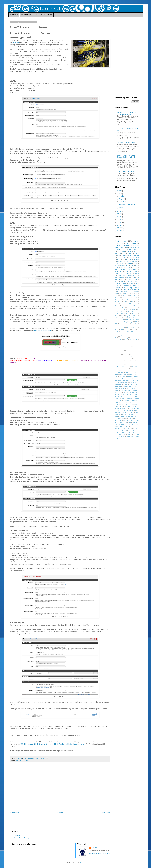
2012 (119, 231)
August (121, 199)
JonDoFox (119, 340)
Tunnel (117, 404)
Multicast (136, 259)
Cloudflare (134, 314)
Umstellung (118, 406)
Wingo (131, 288)
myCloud (130, 428)
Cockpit (117, 316)
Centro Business (121, 312)
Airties (129, 268)
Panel (127, 370)
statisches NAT (121, 436)
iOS (118, 251)
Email (118, 322)
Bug (136, 308)
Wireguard (120, 418)
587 (137, 294)
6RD (123, 251)
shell (138, 432)
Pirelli (130, 253)
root (129, 432)
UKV (132, 404)
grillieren (122, 424)
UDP (122, 404)
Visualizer (130, 410)
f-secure (135, 422)
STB (138, 380)
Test (116, 286)
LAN (136, 340)
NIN (138, 360)
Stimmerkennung (132, 388)
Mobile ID (125, 356)
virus (118, 438)
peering (119, 292)
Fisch (134, 326)
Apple (129, 251)
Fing (116, 326)
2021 (119, 194)
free (116, 424)
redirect (117, 432)
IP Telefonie (128, 271)
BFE (129, 302)
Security (129, 282)
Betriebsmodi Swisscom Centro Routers (128, 129)
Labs (120, 342)
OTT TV (128, 366)
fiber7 (17, 760)
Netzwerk (120, 261)
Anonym (125, 298)
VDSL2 (135, 406)
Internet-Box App (135, 338)
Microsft (126, 354)
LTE (116, 342)
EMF (127, 320)
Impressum (18, 835)
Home (134, 330)
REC (116, 376)
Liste (136, 342)
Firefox (121, 326)
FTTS (116, 324)
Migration (118, 356)
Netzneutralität (119, 364)
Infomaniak (129, 336)
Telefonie (118, 402)
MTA (126, 346)
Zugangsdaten (120, 266)
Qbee (117, 374)
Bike (130, 304)
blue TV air (126, 420)
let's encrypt (134, 426)
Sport (136, 386)
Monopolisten (119, 358)
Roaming (120, 378)
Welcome (122, 416)
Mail (121, 274)
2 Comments (40, 758)
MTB (130, 346)
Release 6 (136, 376)
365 (136, 266)
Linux (131, 342)
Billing (136, 304)
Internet (129, 259)
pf (130, 430)
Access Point (134, 296)
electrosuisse (124, 422)
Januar (121, 208)
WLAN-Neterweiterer (127, 414)
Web (116, 416)
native (136, 428)
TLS (136, 284)
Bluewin (137, 255)
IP (123, 259)
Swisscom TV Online (121, 396)
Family (128, 324)
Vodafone (118, 412)
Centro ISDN (120, 314)
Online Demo (135, 366)
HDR (122, 330)
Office (128, 278)
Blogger (117, 306)
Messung (118, 354)
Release (129, 376)
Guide (117, 330)
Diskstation (136, 318)
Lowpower (118, 344)
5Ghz (117, 296)
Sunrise (126, 392)
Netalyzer (126, 362)
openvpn (126, 290)
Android (136, 241)
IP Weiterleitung (133, 334)
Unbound (128, 406)
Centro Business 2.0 (134, 312)
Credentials (132, 249)
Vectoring (118, 288)
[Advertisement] (60, 792)
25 (132, 266)
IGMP (119, 259)
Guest (135, 269)
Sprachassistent (119, 388)
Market (120, 350)
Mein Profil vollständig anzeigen (99, 853)
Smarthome (118, 386)
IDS (118, 332)
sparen (126, 292)
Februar (122, 202)
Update (129, 263)
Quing (126, 374)
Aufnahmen (118, 302)
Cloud (128, 314)
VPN (136, 263)
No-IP (118, 366)
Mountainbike (128, 358)
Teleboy (127, 400)
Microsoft (134, 354)
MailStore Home (135, 348)
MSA (121, 346)
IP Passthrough (135, 332)
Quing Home (134, 374)
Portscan (137, 370)
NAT (125, 253)
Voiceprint (125, 412)
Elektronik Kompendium (42, 330)
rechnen (135, 430)
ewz (130, 422)
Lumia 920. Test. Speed (129, 344)
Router (137, 253)
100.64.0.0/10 (134, 292)
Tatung (119, 400)
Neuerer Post (15, 813)
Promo (135, 372)
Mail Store (126, 348)
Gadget (129, 328)
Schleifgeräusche (122, 382)
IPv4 (116, 274)
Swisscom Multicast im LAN (126, 143)
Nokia (123, 366)
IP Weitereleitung (122, 334)
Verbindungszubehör (121, 408)
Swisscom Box (134, 392)
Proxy (127, 261)
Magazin (135, 346)
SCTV (118, 255)
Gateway (135, 328)
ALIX (116, 268)
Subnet (135, 390)
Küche (131, 340)
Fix (138, 326)
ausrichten (118, 420)
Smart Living (133, 384)
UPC (135, 286)
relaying (123, 432)
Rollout (129, 378)
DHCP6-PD (135, 316)
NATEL (133, 360)
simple (119, 434)
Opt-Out (133, 368)
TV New (135, 396)
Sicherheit (134, 382)
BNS (132, 302)
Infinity (122, 336)
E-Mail (130, 257)
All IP (130, 255)
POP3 (122, 370)
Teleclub (134, 400)
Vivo (136, 410)
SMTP (136, 280)
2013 (119, 228)
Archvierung (118, 300)
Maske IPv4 (132, 350)
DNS (129, 269)
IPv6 (135, 245)
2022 (119, 191)
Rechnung (122, 376)
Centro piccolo (122, 257)
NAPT (125, 276)
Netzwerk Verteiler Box (133, 364)
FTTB (136, 322)
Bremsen (137, 306)
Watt (136, 414)
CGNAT (133, 310)
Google (137, 257)
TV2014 (117, 398)
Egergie (132, 320)
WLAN (119, 249)
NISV (119, 362)
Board (123, 306)
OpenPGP (119, 368)
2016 (119, 220)
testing (137, 436)
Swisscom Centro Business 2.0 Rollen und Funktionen (127, 113)
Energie (131, 322)
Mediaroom (129, 274)
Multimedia (120, 360)
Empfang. (124, 322)
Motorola (118, 253)
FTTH (136, 251)
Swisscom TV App (132, 394)
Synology (134, 261)
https (128, 424)
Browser (130, 308)
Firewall (127, 245)
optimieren (135, 290)
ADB (125, 249)
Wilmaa (137, 416)
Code (122, 316)
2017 (119, 217)
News (122, 278)
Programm (128, 372)
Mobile (137, 274)
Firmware (128, 326)
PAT (134, 278)
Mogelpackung (133, 356)
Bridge (123, 269)
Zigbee (130, 418)
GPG (124, 328)
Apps (135, 268)
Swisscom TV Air (120, 394)
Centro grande (131, 243)
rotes (133, 432)
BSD (136, 302)
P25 (138, 368)
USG (136, 404)
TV (138, 249)
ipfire (124, 255)
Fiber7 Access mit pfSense (126, 171)
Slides (125, 384)
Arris (136, 300)
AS (127, 296)
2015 (119, 222)
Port (124, 280)
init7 (21, 760)
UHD (127, 404)
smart (124, 434)
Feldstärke (135, 324)
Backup (117, 304)
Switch (131, 284)
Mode (119, 276)
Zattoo (137, 288)
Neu (116, 278)
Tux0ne (94, 848)
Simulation (118, 384)
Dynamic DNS (120, 320)
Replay (129, 280)
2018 (119, 214)
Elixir (138, 320)
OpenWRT (126, 368)
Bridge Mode (121, 308)
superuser (130, 436)
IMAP (127, 332)
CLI (138, 310)
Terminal (125, 402)
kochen (126, 426)
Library (126, 342)
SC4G (134, 380)
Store (116, 390)
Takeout (137, 398)
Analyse (117, 298)
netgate (117, 430)
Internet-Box (119, 247)
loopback (117, 428)
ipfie (121, 426)
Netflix (135, 276)
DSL (130, 318)
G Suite (119, 328)
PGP (118, 370)
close (132, 420)
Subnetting (118, 392)
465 (129, 294)
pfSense (16, 42)
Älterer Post (105, 813)
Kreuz (126, 340)
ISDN (117, 336)
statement (136, 434)
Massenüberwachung (121, 352)
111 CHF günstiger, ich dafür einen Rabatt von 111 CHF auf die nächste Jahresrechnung (52, 744)
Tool (123, 263)
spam (130, 434)
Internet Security (124, 338)
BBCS (117, 269)
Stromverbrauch (125, 390)
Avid (124, 302)
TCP (130, 396)
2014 (119, 225)
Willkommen (130, 416)
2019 (119, 211)
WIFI (132, 412)
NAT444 (127, 360)
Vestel (118, 410)
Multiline (137, 358)
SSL (116, 282)
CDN (128, 310)
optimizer (124, 430)
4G (133, 294)
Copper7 (128, 316)
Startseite (14, 15)
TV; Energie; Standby (127, 398)
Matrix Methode (133, 352)
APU (122, 268)
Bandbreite (124, 304)
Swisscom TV (135, 247)
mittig (123, 428)
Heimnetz (118, 271)
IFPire (122, 332)
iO (133, 424)
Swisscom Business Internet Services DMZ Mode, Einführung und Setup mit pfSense (128, 157)
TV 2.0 (117, 263)
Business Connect (120, 310)
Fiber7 (46, 40)
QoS (121, 374)
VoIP (125, 288)
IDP (138, 330)
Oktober (122, 196)
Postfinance (120, 372)
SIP (127, 247)
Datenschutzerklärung (43, 15)
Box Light (129, 306)
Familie (122, 324)
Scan (122, 282)
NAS (130, 276)
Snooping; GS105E (128, 386)
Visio (124, 410)
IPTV (136, 271)
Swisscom (120, 241)
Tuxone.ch (125, 286)
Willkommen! (26, 15)
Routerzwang (127, 380)
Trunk (136, 402)
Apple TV (134, 298)
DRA (125, 318)
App (120, 243)
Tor (131, 402)
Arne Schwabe (128, 300)
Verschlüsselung (135, 408)
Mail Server (118, 348)
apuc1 (136, 418)
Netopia (134, 362)
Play (131, 370)
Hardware (128, 330)
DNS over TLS (119, 318)
